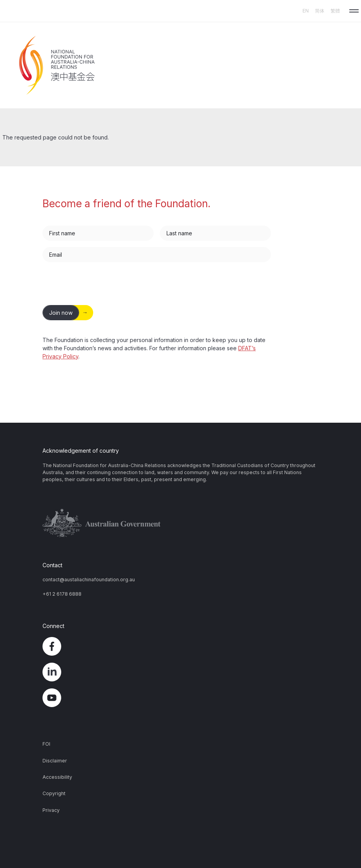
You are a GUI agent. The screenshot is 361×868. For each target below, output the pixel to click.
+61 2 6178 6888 (62, 594)
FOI (46, 744)
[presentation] (102, 284)
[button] (354, 11)
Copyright (54, 793)
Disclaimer (55, 761)
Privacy (51, 810)
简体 (320, 11)
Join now (61, 313)
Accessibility (57, 777)
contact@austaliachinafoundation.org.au (89, 580)
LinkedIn (180, 672)
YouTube (180, 698)
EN (306, 11)
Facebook (180, 646)
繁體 (335, 11)
